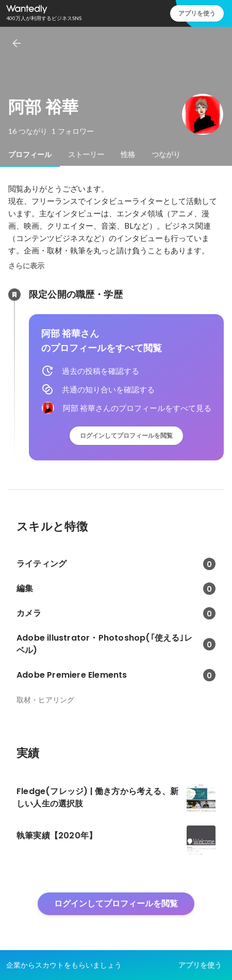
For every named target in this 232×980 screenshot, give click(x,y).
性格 (128, 154)
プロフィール (30, 154)
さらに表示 (26, 266)
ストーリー (86, 154)
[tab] (30, 154)
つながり (166, 154)
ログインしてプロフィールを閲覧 (126, 435)
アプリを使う (197, 13)
